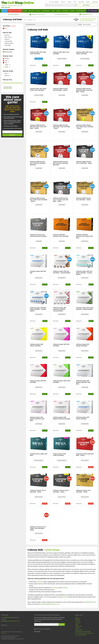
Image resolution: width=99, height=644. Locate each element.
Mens (6, 74)
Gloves (72, 11)
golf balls (65, 597)
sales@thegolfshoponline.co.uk (50, 604)
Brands (4, 11)
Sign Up (12, 135)
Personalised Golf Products (83, 631)
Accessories (46, 11)
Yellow (6, 67)
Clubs (25, 11)
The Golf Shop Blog (81, 635)
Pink (5, 61)
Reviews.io (64, 588)
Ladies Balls (8, 45)
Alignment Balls (9, 43)
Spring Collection (15, 11)
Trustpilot (55, 588)
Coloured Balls (8, 41)
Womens (7, 76)
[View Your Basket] (88, 5)
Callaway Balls (8, 52)
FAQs (75, 2)
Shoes (58, 11)
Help (95, 2)
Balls (38, 11)
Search (76, 5)
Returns (88, 2)
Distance (7, 39)
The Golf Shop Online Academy (84, 633)
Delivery (69, 2)
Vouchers (92, 11)
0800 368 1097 (6, 7)
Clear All (13, 26)
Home (25, 20)
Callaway (30, 20)
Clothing (65, 11)
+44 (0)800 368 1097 (8, 618)
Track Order (81, 2)
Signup (62, 624)
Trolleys (32, 11)
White (6, 65)
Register (57, 2)
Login (53, 2)
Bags (53, 11)
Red (5, 63)
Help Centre (79, 630)
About (63, 2)
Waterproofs (81, 11)
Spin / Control (8, 37)
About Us (78, 621)
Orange (6, 59)
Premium (7, 35)
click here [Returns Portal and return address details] (3, 633)
